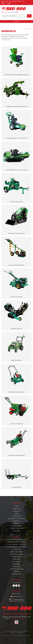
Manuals (30, 29)
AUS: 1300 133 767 (7, 1)
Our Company (17, 516)
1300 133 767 (17, 594)
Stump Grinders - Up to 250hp (17, 547)
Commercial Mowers (17, 569)
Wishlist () (4, 12)
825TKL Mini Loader (17, 552)
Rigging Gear (17, 574)
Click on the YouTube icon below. (19, 618)
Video (16, 514)
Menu (16, 21)
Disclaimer (16, 531)
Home (26, 29)
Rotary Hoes (17, 557)
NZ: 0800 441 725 (19, 1)
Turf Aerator (17, 562)
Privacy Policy (16, 526)
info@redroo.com (17, 597)
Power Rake (16, 564)
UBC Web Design (19, 633)
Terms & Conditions (16, 528)
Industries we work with (16, 519)
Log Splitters (17, 549)
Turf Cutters (17, 567)
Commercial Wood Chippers (16, 542)
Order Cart (17, 509)
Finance (16, 523)
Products (16, 511)
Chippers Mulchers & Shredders (16, 540)
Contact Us (17, 521)
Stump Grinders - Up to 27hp (17, 544)
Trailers (17, 571)
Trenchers (16, 559)
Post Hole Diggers (17, 554)
